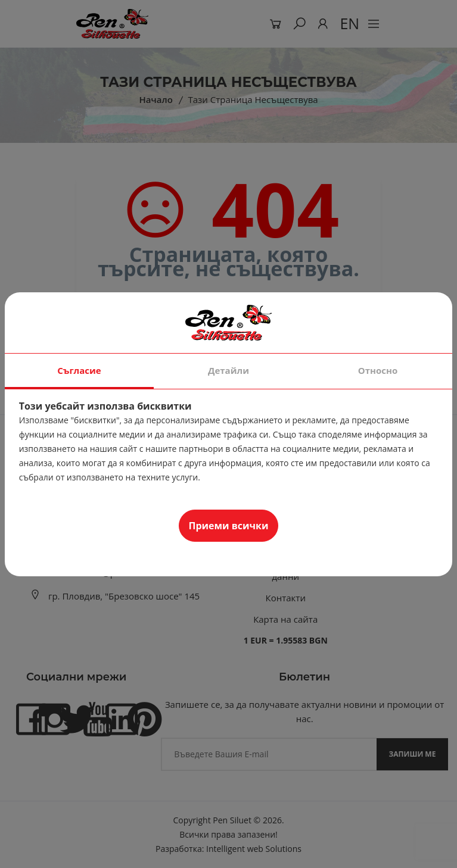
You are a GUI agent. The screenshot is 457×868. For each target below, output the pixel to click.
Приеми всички (229, 526)
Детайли (228, 370)
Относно (378, 370)
